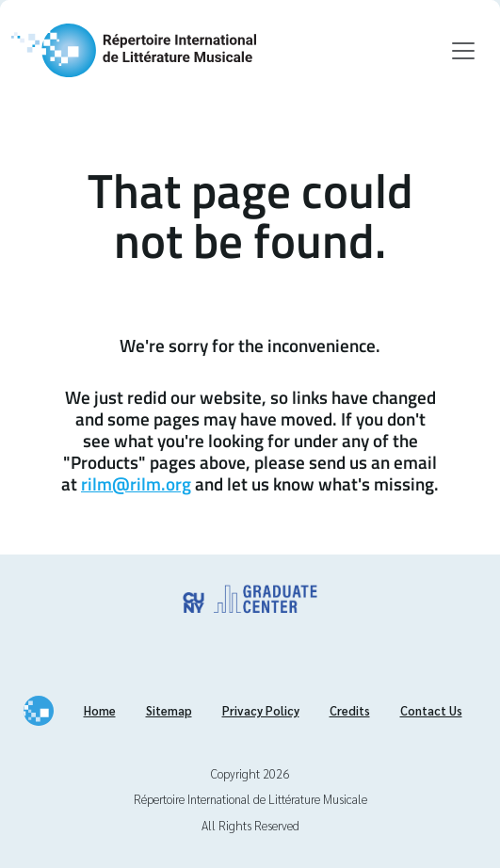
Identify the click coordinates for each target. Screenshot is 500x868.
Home (100, 710)
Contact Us (431, 710)
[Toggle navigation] (463, 51)
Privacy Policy (261, 710)
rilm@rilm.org (136, 483)
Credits (350, 710)
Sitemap (169, 710)
